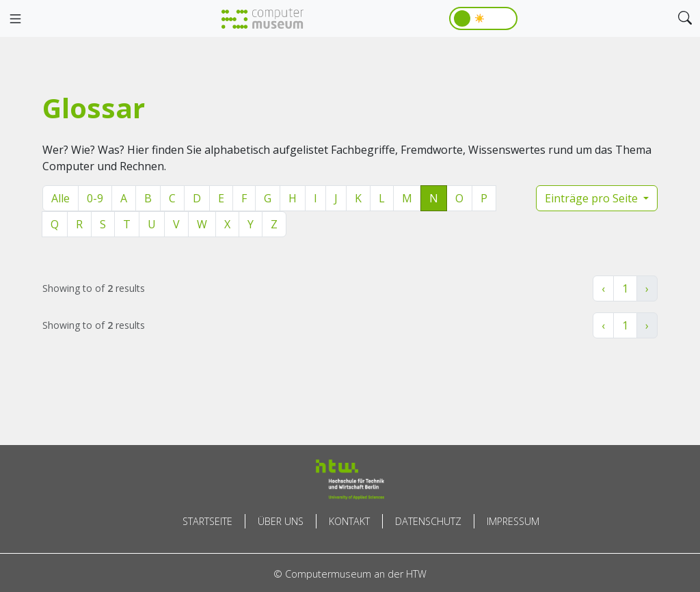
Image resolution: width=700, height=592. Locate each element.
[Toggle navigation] (15, 19)
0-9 (95, 198)
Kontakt (349, 521)
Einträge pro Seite (593, 198)
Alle (60, 198)
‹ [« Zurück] (603, 288)
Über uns (281, 521)
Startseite (207, 521)
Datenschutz (428, 521)
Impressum (513, 521)
